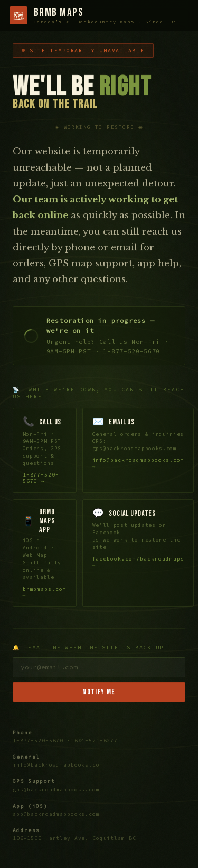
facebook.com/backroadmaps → (138, 563)
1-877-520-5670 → (41, 478)
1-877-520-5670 (38, 741)
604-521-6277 (96, 741)
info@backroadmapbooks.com (58, 766)
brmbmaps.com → (45, 593)
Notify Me (99, 693)
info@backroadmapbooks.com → (138, 464)
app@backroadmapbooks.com (56, 815)
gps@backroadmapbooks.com (56, 790)
